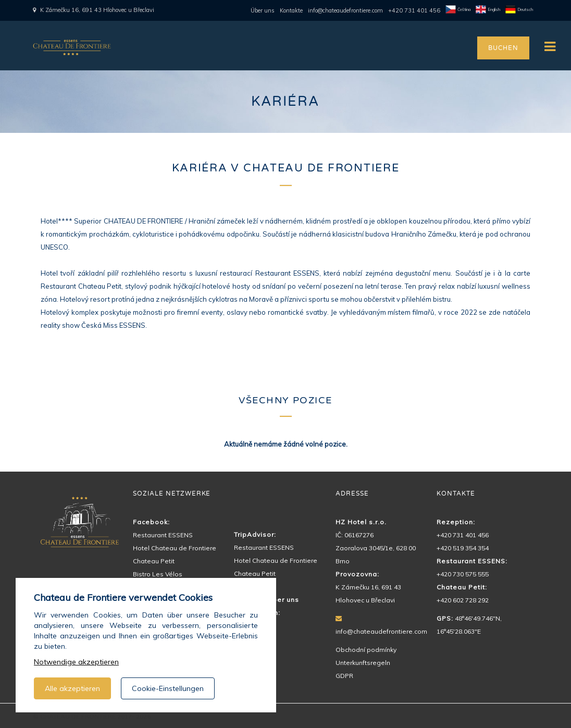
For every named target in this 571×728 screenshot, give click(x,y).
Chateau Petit (154, 561)
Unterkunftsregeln (363, 663)
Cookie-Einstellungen (168, 688)
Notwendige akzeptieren (76, 662)
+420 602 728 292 (463, 600)
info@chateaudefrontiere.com (345, 10)
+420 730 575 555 (463, 574)
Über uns (263, 10)
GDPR (344, 676)
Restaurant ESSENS (163, 535)
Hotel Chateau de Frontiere (175, 548)
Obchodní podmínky (366, 650)
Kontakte (291, 10)
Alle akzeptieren (72, 688)
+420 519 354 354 (463, 548)
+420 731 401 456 (414, 10)
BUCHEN (503, 48)
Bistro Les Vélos (158, 574)
